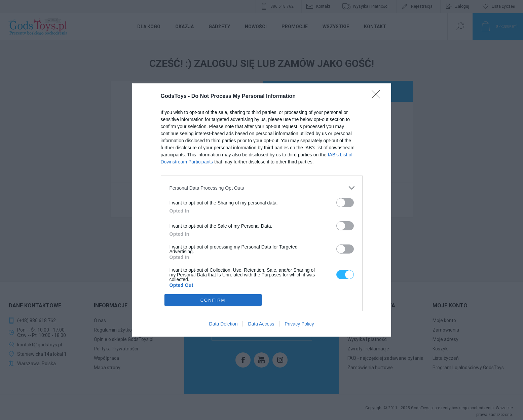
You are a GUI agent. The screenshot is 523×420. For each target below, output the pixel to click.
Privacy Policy (299, 324)
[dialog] (262, 210)
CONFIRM (213, 300)
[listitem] (262, 188)
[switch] (345, 203)
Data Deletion (223, 324)
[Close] (378, 97)
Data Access (261, 324)
